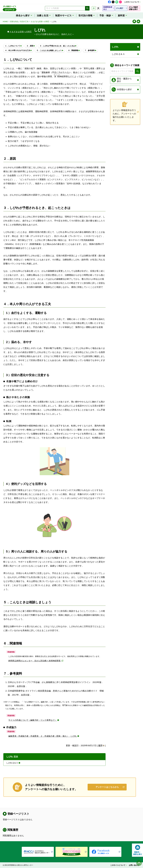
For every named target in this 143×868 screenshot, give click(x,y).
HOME (5, 21)
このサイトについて (132, 2)
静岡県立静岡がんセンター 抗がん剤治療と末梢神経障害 (35, 661)
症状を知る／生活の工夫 (19, 21)
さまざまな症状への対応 (40, 21)
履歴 (100, 746)
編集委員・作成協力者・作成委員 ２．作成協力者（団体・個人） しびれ (43, 736)
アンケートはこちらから (107, 787)
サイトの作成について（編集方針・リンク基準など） (33, 720)
